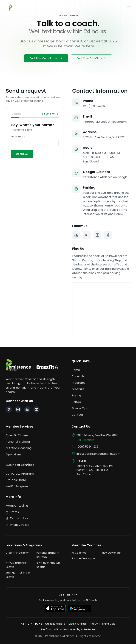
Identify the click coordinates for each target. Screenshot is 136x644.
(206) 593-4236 (94, 106)
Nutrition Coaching (19, 448)
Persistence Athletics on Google (105, 177)
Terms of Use (17, 518)
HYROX (76, 402)
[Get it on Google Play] (80, 608)
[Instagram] (97, 235)
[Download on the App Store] (55, 608)
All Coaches (79, 553)
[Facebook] (108, 235)
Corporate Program (20, 474)
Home (76, 370)
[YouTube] (87, 235)
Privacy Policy (17, 525)
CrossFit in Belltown (17, 553)
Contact (77, 415)
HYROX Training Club (103, 624)
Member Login (17, 506)
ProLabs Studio (16, 480)
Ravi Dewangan (112, 553)
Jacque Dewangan (83, 558)
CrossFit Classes (17, 435)
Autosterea (88, 629)
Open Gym (13, 454)
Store (13, 512)
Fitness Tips (80, 408)
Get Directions (87, 440)
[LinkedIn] (76, 235)
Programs (78, 383)
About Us (78, 376)
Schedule (78, 389)
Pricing (76, 396)
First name (18, 137)
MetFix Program (17, 486)
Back (16, 114)
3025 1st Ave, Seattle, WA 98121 (104, 137)
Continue (22, 154)
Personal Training (18, 442)
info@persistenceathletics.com (105, 122)
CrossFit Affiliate (55, 624)
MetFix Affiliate (78, 624)
